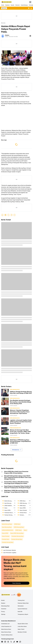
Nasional (7, 5)
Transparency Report (23, 614)
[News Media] (19, 595)
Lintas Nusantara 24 (6, 626)
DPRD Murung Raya (15, 389)
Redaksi (3, 603)
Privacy (3, 612)
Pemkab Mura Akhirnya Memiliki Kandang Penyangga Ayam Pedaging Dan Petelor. (16, 483)
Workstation (21, 606)
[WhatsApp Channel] (20, 642)
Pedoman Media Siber (23, 603)
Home (3, 5)
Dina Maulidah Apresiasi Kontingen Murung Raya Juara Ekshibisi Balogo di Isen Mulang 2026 (21, 402)
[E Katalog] (13, 595)
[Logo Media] (6, 595)
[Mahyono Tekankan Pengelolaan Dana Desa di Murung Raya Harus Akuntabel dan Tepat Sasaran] (5, 411)
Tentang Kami (21, 600)
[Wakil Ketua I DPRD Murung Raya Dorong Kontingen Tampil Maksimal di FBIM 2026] (5, 441)
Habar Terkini (21, 629)
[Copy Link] (14, 215)
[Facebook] (5, 215)
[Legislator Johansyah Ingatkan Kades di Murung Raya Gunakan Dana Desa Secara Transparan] (5, 421)
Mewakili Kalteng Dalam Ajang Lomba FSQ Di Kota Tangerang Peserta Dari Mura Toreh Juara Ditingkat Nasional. (18, 477)
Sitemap (3, 614)
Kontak (3, 600)
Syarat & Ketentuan (22, 609)
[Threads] (8, 642)
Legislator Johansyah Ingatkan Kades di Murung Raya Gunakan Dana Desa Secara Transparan (21, 422)
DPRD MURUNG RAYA (15, 438)
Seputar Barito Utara (23, 624)
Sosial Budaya (24, 5)
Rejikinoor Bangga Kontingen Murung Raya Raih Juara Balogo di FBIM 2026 (21, 392)
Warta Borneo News (6, 629)
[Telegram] (11, 215)
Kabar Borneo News (6, 632)
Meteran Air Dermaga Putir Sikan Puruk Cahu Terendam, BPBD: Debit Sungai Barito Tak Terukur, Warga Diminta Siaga (20, 432)
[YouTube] (17, 642)
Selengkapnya (17, 450)
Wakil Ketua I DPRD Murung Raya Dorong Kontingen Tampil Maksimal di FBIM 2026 (20, 441)
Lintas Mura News (22, 626)
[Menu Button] (30, 2)
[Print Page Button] (30, 36)
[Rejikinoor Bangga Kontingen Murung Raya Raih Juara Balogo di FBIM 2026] (5, 393)
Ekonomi (18, 5)
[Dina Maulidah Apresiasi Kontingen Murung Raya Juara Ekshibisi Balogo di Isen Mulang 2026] (5, 401)
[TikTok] (14, 642)
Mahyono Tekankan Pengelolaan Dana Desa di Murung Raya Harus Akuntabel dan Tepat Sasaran (20, 412)
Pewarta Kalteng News (7, 635)
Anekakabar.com (5, 624)
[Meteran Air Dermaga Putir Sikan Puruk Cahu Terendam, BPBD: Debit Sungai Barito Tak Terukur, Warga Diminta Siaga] (5, 431)
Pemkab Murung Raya (15, 428)
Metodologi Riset (5, 606)
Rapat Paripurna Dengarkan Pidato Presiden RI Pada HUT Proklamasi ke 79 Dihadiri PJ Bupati (18, 487)
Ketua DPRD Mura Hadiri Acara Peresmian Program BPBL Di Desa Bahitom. (16, 472)
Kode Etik (20, 612)
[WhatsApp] (2, 215)
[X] (8, 215)
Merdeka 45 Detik (22, 632)
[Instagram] (5, 642)
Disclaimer (4, 609)
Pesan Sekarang (16, 583)
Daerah (12, 5)
